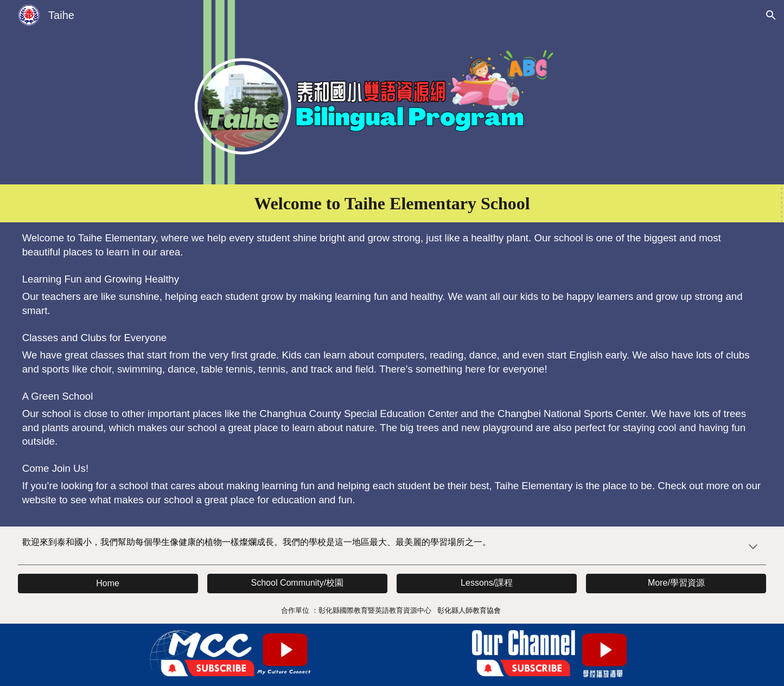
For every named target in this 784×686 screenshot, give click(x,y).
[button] (771, 15)
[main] (392, 203)
